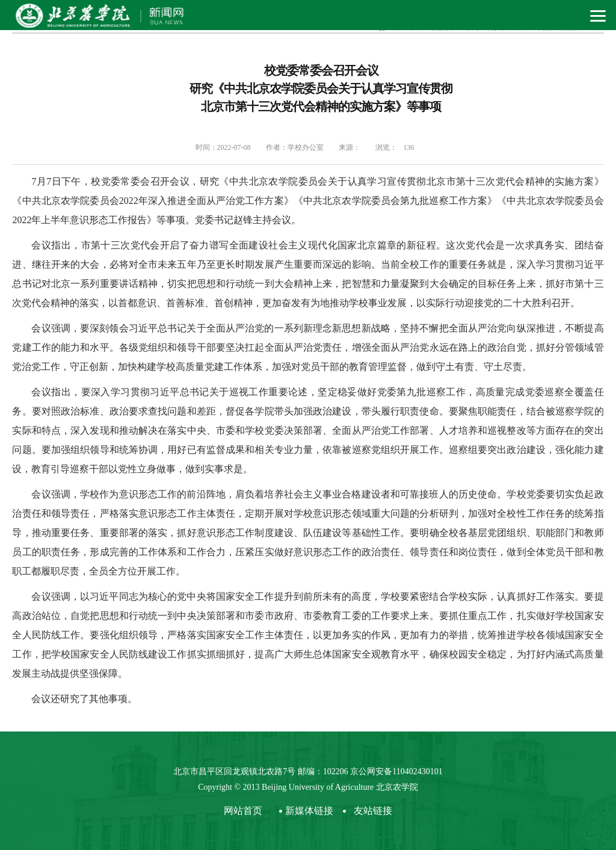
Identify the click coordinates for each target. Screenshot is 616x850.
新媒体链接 (309, 811)
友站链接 (373, 811)
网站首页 (243, 811)
